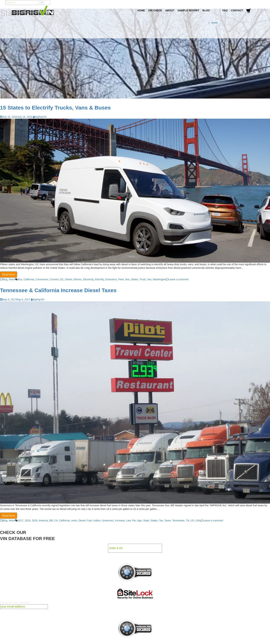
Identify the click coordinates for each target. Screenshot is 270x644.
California (29, 279)
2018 (28, 520)
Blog (206, 10)
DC (62, 279)
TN (187, 520)
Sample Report (188, 10)
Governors (108, 520)
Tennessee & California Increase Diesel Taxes (58, 290)
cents (74, 520)
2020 (35, 520)
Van (149, 279)
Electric (78, 279)
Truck (143, 279)
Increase (120, 520)
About (170, 10)
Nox (127, 279)
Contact (237, 10)
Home (141, 10)
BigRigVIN (40, 117)
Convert (54, 279)
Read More (9, 275)
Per (134, 520)
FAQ (225, 10)
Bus (20, 279)
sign (139, 520)
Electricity (88, 279)
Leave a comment (178, 279)
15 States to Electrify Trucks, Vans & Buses (55, 108)
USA (198, 520)
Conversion (42, 279)
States (135, 279)
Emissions (111, 279)
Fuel (89, 520)
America (43, 520)
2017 (21, 520)
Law (128, 520)
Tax (161, 520)
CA (56, 520)
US (192, 520)
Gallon (97, 520)
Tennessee (178, 520)
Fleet (121, 279)
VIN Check (155, 10)
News (214, 23)
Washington (159, 279)
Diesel (68, 279)
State (146, 520)
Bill (51, 520)
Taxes (167, 520)
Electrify (99, 279)
